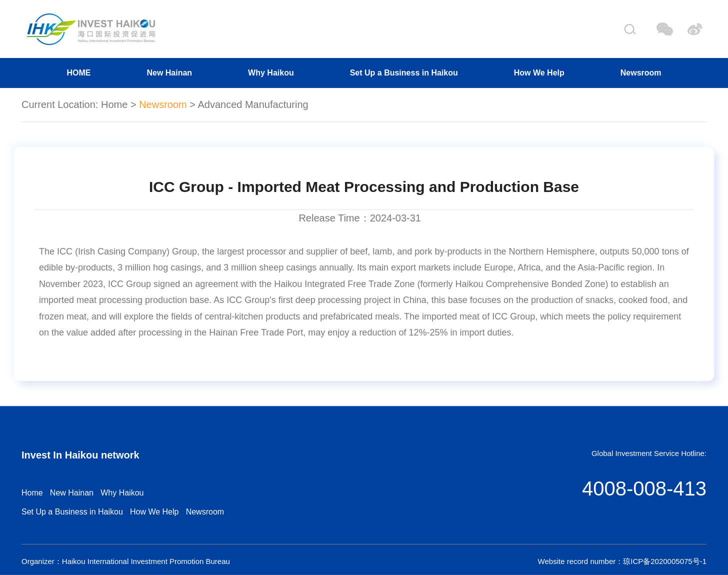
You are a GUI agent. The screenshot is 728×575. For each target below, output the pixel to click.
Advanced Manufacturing (253, 104)
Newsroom (641, 73)
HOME (78, 73)
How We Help (539, 73)
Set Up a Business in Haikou (404, 73)
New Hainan (169, 73)
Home (114, 104)
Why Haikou (271, 73)
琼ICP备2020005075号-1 (665, 561)
